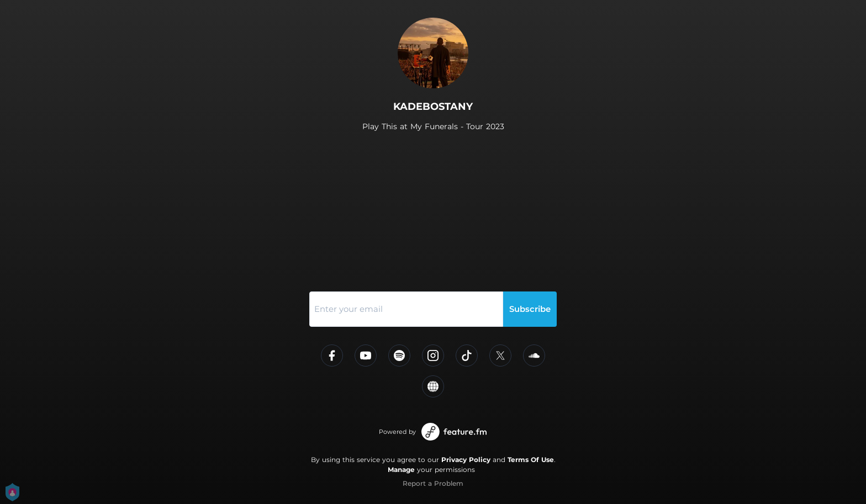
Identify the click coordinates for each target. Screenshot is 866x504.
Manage (401, 469)
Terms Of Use (531, 460)
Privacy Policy (466, 460)
